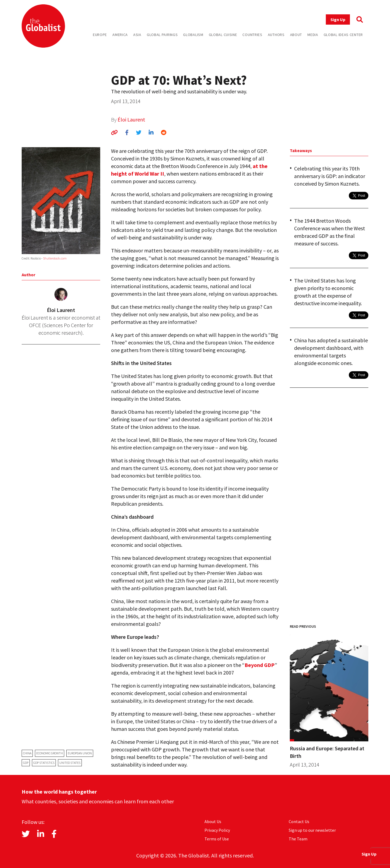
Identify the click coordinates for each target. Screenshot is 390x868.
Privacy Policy (217, 830)
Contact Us (299, 821)
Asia (137, 35)
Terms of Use (217, 839)
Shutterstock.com (55, 258)
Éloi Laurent (131, 119)
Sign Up (338, 19)
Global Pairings (162, 35)
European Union (80, 753)
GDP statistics (44, 763)
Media (313, 35)
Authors (276, 35)
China (27, 753)
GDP (26, 763)
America (120, 35)
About (296, 35)
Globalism (193, 35)
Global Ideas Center (343, 35)
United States (70, 763)
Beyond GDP (260, 665)
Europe (100, 35)
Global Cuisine (223, 35)
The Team (298, 839)
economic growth (50, 753)
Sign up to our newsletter (312, 830)
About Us (213, 821)
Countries (252, 35)
